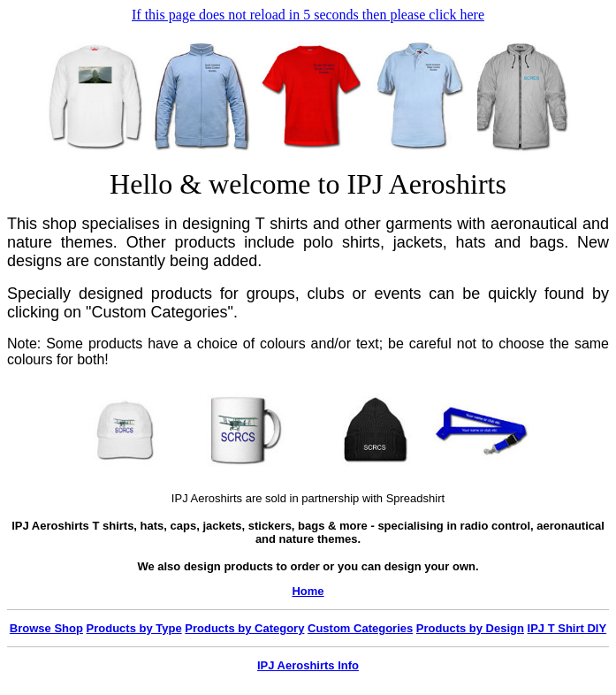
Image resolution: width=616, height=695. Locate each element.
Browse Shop (46, 628)
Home (308, 591)
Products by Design (470, 628)
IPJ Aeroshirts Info (308, 665)
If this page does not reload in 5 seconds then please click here (308, 15)
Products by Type (134, 628)
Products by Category (244, 628)
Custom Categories (360, 628)
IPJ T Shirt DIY (567, 628)
